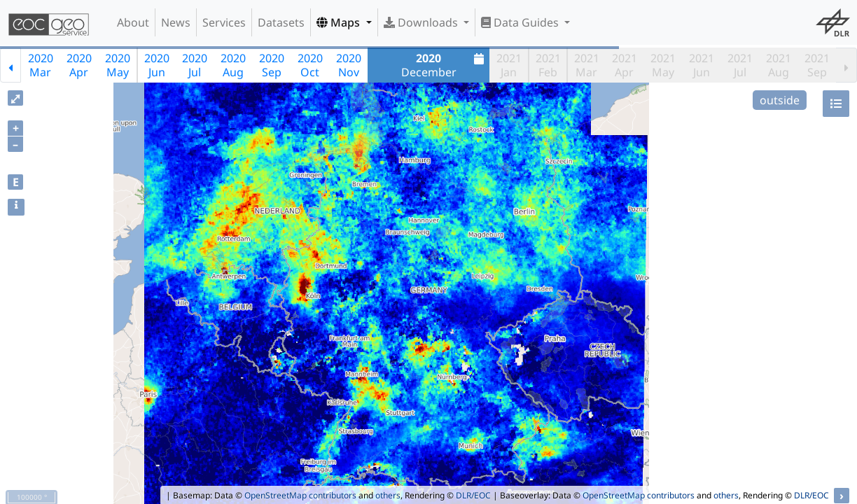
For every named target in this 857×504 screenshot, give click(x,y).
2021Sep (817, 65)
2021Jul (740, 65)
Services (224, 22)
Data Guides (521, 22)
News (176, 22)
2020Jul (195, 65)
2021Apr (625, 65)
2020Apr (79, 65)
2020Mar (41, 65)
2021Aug (779, 65)
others (388, 495)
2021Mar (587, 65)
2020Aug (233, 65)
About (133, 22)
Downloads (422, 22)
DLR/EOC (473, 495)
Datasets (281, 22)
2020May (118, 65)
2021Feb (548, 65)
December (445, 65)
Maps (340, 22)
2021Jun (702, 65)
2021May (663, 65)
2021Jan (509, 65)
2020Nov (349, 65)
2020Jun (157, 65)
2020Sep (272, 65)
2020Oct (310, 65)
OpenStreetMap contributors (300, 495)
